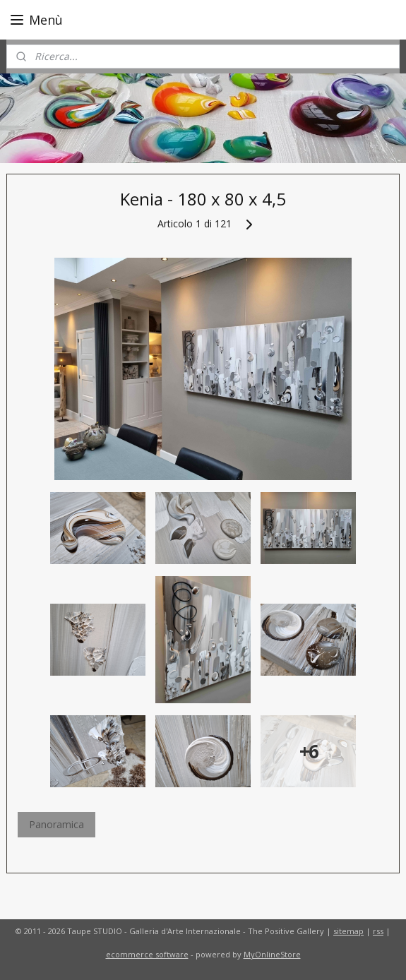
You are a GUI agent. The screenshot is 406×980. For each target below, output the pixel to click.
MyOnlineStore (272, 954)
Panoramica (56, 824)
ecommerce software (147, 954)
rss (378, 931)
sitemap (348, 931)
